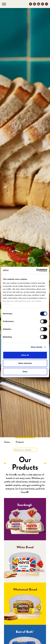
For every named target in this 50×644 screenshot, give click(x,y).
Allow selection (25, 363)
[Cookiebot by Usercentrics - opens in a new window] (36, 270)
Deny (25, 371)
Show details (37, 347)
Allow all (25, 355)
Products (20, 442)
